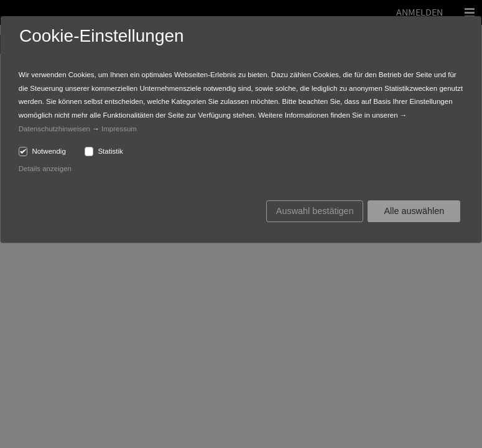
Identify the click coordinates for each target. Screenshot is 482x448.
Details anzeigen (45, 169)
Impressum (119, 129)
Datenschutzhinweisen (54, 129)
